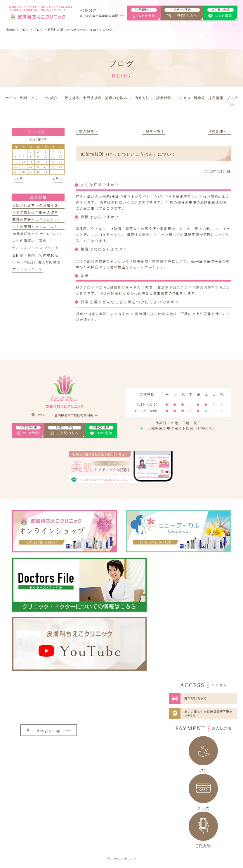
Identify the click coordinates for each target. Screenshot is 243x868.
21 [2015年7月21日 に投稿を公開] (23, 167)
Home (10, 30)
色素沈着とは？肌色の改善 (35, 212)
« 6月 (19, 179)
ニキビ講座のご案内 (29, 241)
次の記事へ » (219, 131)
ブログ (38, 30)
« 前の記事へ (87, 131)
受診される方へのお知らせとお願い (43, 205)
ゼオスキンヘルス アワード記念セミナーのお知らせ (57, 248)
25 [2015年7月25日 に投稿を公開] (53, 167)
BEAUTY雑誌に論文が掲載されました (44, 262)
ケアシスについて (28, 269)
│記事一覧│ (153, 131)
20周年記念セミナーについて (37, 234)
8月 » (58, 179)
